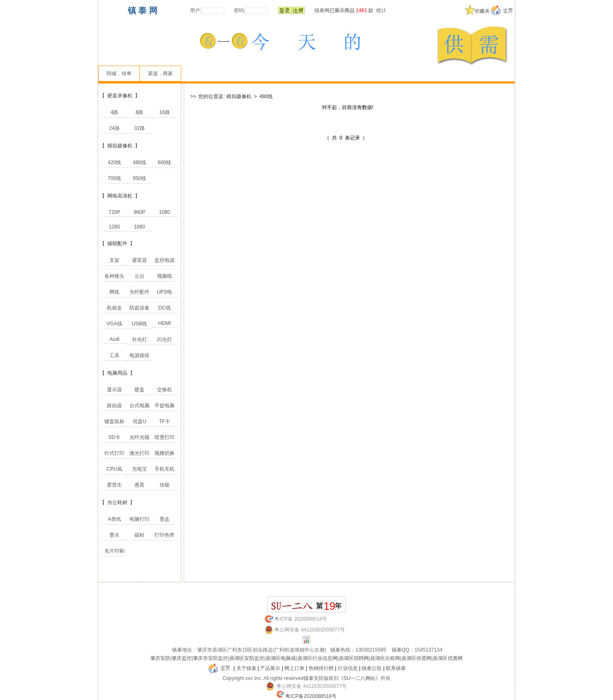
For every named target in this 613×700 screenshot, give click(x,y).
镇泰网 (322, 10)
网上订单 (294, 668)
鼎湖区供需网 (416, 658)
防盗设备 (139, 308)
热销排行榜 (321, 668)
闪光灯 (165, 340)
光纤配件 (139, 292)
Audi (114, 339)
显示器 (114, 390)
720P (114, 212)
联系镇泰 (396, 668)
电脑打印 (139, 519)
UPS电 (165, 292)
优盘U (140, 421)
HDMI (165, 323)
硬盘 (139, 390)
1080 (165, 212)
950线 (139, 178)
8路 (140, 112)
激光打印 (139, 453)
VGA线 (114, 324)
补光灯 (139, 340)
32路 (139, 128)
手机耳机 (165, 469)
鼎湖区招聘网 (354, 658)
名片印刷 (114, 551)
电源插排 (139, 355)
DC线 (164, 308)
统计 (381, 10)
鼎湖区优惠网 (448, 658)
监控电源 (165, 260)
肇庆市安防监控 (210, 658)
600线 (165, 162)
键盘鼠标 (114, 421)
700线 (114, 178)
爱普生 (114, 485)
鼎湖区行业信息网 (317, 658)
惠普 (139, 485)
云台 (139, 276)
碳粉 (139, 535)
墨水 (114, 535)
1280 (115, 227)
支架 (114, 260)
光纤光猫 (139, 437)
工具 (114, 355)
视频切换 (165, 453)
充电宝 (139, 469)
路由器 (114, 406)
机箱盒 (114, 308)
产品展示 (270, 668)
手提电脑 (165, 406)
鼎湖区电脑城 (281, 658)
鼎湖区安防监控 (247, 658)
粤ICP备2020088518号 (311, 696)
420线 (114, 162)
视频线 (165, 276)
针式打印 (114, 453)
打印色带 (165, 535)
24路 (114, 128)
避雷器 (139, 260)
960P (139, 212)
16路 (164, 112)
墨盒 (165, 519)
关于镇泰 (246, 668)
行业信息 (348, 668)
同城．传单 (119, 74)
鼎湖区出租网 (385, 658)
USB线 (140, 324)
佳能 (165, 485)
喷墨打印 (165, 437)
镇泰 (177, 650)
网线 (114, 292)
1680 (140, 227)
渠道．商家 (160, 74)
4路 (115, 112)
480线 (139, 162)
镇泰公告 (372, 668)
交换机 (165, 390)
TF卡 (165, 421)
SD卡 (115, 437)
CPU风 (114, 469)
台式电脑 (139, 406)
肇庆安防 (160, 658)
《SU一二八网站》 (360, 678)
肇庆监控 (182, 658)
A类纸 (114, 519)
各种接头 (114, 276)
